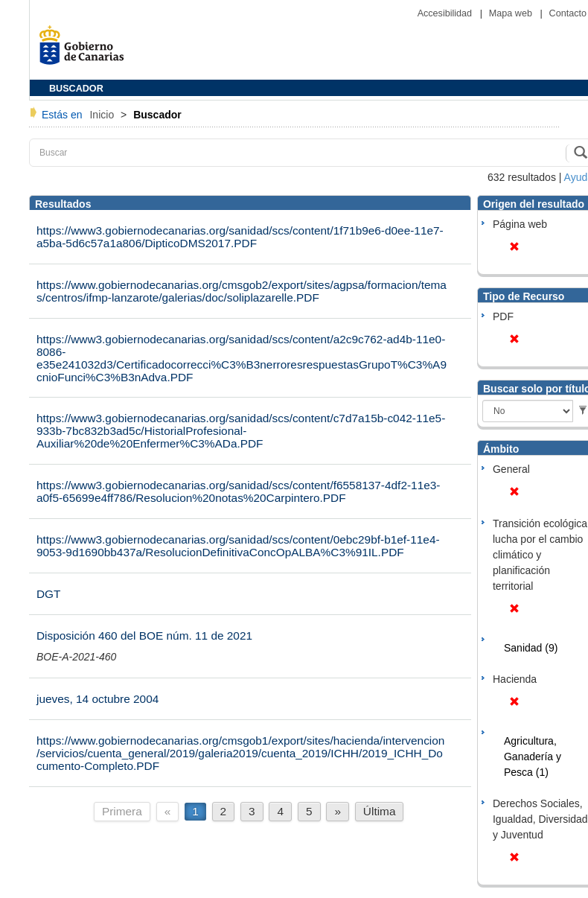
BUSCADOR (76, 89)
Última (380, 811)
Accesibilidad (446, 13)
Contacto (568, 13)
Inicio (103, 115)
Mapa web (512, 13)
